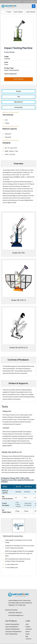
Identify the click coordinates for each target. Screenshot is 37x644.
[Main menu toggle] (34, 6)
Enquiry (28, 634)
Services (28, 632)
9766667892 (12, 2)
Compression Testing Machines (13, 632)
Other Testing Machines (11, 634)
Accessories (29, 629)
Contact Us (28, 639)
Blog (27, 636)
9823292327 (18, 2)
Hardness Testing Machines (12, 629)
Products (28, 627)
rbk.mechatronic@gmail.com (30, 2)
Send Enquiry (18, 79)
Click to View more (10, 74)
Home (27, 624)
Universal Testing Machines (12, 624)
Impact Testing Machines (12, 627)
